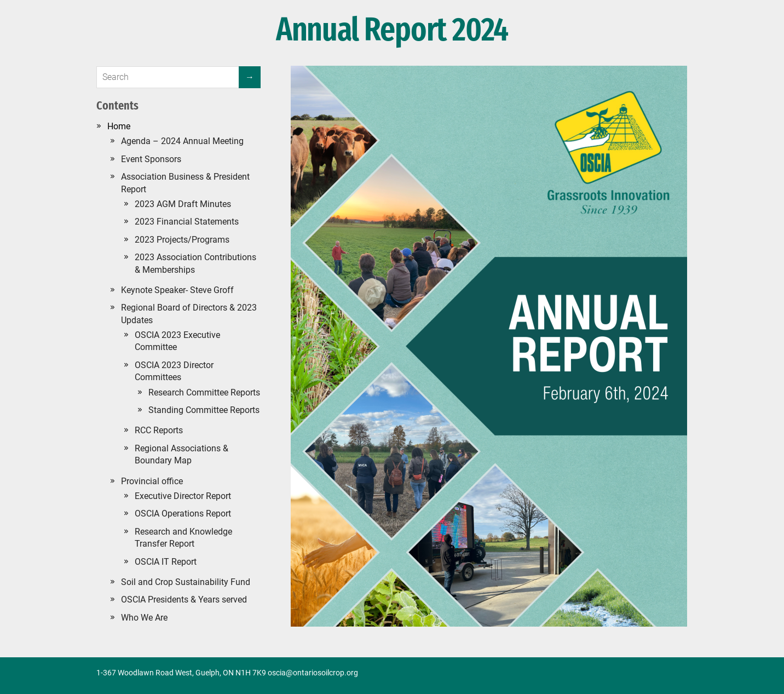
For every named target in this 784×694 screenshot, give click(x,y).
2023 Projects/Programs (182, 240)
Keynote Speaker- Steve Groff (177, 290)
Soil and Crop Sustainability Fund (186, 582)
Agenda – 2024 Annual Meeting (182, 141)
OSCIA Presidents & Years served (184, 600)
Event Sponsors (151, 159)
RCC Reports (159, 430)
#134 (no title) (135, 126)
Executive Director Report (183, 496)
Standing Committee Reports (204, 410)
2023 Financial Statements (187, 222)
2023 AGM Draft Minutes (183, 204)
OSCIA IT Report (166, 562)
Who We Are (144, 618)
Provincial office (152, 481)
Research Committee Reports (204, 392)
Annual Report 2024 (392, 30)
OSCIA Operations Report (183, 514)
